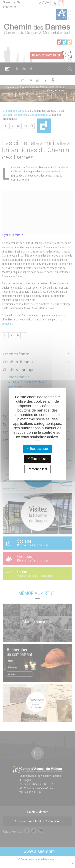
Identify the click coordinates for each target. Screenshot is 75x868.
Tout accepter (37, 449)
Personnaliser (38, 469)
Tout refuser (38, 459)
